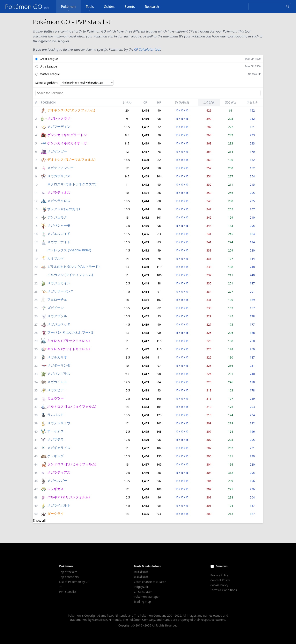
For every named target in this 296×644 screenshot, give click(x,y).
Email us (222, 566)
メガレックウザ (59, 118)
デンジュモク (57, 217)
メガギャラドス (59, 448)
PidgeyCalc (141, 587)
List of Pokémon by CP (74, 582)
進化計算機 (141, 577)
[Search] (270, 7)
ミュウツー (55, 398)
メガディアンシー (60, 168)
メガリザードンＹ (60, 291)
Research (152, 7)
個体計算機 (141, 572)
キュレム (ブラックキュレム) (68, 341)
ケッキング (55, 456)
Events (130, 7)
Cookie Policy (219, 585)
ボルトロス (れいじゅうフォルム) (72, 406)
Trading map (142, 601)
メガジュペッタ (59, 324)
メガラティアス (59, 472)
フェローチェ (57, 299)
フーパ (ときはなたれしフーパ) (70, 332)
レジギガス (55, 489)
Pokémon (68, 8)
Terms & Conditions (224, 590)
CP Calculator (143, 592)
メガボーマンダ (59, 365)
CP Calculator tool (147, 49)
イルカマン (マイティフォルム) (70, 275)
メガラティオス (59, 192)
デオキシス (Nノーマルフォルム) (71, 160)
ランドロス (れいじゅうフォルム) (72, 464)
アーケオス (55, 431)
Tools (90, 8)
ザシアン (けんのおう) (64, 209)
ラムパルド (55, 415)
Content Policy (220, 580)
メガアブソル (57, 316)
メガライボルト (59, 505)
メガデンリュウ (59, 423)
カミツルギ (55, 258)
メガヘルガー (57, 481)
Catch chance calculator (150, 582)
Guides (109, 7)
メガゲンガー (57, 151)
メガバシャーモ (59, 225)
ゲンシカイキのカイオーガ (67, 143)
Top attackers (68, 572)
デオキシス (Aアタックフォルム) (71, 110)
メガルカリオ (57, 357)
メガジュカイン (59, 283)
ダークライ (55, 514)
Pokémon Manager (147, 597)
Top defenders (69, 577)
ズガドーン (55, 308)
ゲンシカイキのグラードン (67, 135)
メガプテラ (55, 439)
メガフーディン (59, 127)
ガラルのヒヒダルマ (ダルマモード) (73, 267)
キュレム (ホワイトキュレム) (68, 349)
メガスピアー (57, 390)
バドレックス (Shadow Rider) (69, 250)
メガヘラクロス (59, 201)
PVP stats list (68, 592)
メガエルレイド (59, 234)
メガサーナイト (59, 242)
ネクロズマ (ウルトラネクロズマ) (72, 184)
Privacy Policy (219, 575)
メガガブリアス (59, 176)
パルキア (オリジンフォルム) (68, 497)
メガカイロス (57, 382)
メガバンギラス (59, 374)
